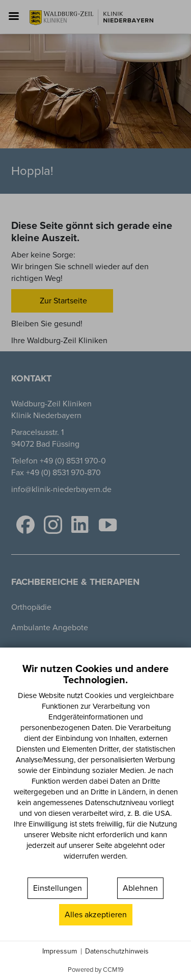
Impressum (60, 951)
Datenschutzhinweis (117, 951)
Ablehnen (140, 888)
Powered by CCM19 (96, 970)
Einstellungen (58, 888)
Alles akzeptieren (96, 914)
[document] (95, 769)
